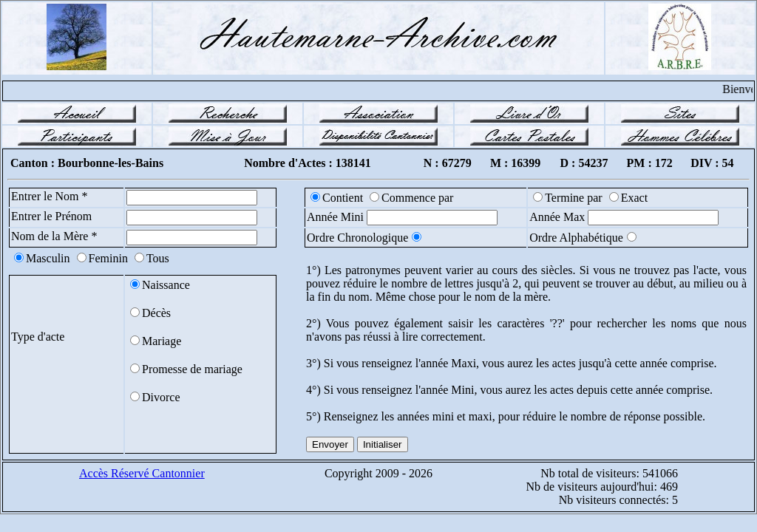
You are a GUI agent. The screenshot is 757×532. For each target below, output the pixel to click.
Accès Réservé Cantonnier (142, 473)
